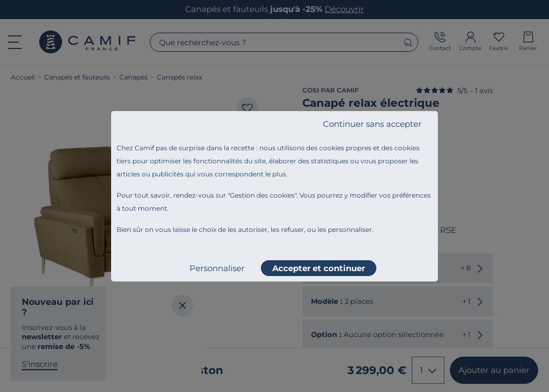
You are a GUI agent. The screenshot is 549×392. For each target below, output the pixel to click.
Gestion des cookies (262, 195)
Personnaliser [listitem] (217, 268)
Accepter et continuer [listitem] (319, 268)
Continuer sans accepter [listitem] (372, 124)
